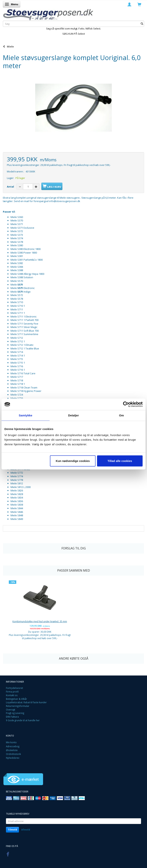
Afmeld (26, 830)
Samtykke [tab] (26, 415)
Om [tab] (121, 415)
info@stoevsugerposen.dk (65, 201)
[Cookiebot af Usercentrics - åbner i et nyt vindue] (126, 404)
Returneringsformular (18, 706)
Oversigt (11, 710)
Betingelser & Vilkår (16, 699)
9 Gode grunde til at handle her (23, 720)
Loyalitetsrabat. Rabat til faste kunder (26, 702)
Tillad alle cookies (120, 461)
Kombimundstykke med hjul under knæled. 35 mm (40, 621)
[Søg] (142, 24)
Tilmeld (12, 830)
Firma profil (12, 692)
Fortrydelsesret (14, 688)
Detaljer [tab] (73, 415)
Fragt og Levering (15, 713)
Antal (11, 187)
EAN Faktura (12, 717)
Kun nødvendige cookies (73, 461)
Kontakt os (12, 695)
